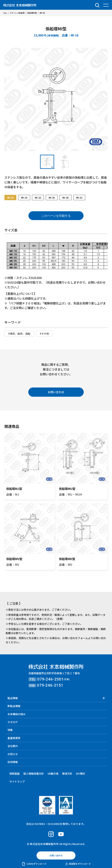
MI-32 (79, 198)
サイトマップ (17, 781)
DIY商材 (81, 774)
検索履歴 (15, 774)
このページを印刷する (56, 216)
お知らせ (13, 754)
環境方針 (67, 774)
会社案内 (13, 746)
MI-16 (10, 198)
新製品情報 (14, 706)
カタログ (13, 722)
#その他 (44, 334)
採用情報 (13, 762)
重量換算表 (14, 738)
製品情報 (13, 698)
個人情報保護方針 (34, 774)
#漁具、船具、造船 (19, 334)
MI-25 (52, 198)
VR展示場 (53, 774)
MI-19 (24, 198)
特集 (10, 730)
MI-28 (65, 198)
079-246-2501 (50, 679)
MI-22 (38, 198)
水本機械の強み (17, 714)
